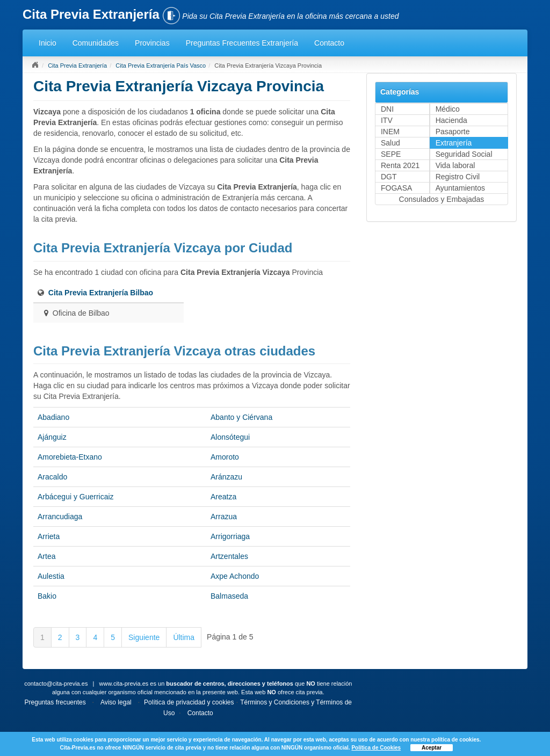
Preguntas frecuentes (55, 702)
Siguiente (144, 637)
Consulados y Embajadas (442, 199)
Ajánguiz (52, 437)
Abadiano (53, 417)
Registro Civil (458, 177)
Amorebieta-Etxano (70, 457)
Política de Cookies (376, 748)
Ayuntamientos (460, 188)
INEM (390, 132)
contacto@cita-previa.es (56, 684)
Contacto (329, 43)
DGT (389, 177)
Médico (448, 109)
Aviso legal (116, 702)
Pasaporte (453, 132)
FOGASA (396, 188)
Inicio (48, 43)
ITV (387, 120)
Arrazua (224, 517)
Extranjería (454, 143)
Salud (390, 143)
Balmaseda (229, 596)
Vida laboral (455, 165)
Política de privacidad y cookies (189, 702)
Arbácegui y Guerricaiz (76, 497)
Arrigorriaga (230, 536)
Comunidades (96, 43)
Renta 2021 (400, 165)
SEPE (391, 154)
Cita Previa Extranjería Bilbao (101, 293)
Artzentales (229, 556)
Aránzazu (226, 477)
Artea (46, 556)
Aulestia (51, 576)
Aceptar (432, 748)
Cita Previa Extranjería (77, 66)
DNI (387, 109)
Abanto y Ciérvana (241, 417)
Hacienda (451, 120)
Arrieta (49, 536)
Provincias (152, 43)
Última (184, 637)
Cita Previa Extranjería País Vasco (161, 66)
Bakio (47, 596)
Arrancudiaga (60, 517)
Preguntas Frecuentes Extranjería (242, 43)
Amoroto (225, 457)
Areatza (223, 497)
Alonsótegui (230, 437)
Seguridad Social (464, 154)
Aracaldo (52, 477)
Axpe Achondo (235, 576)
